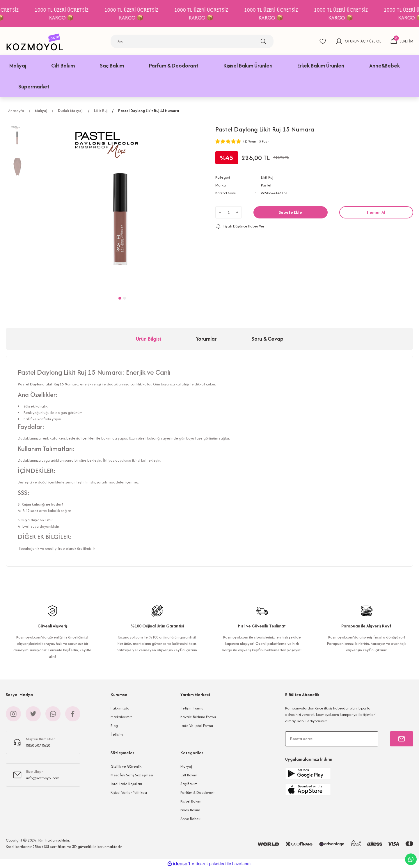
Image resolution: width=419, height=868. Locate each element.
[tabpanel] (122, 206)
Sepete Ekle (290, 212)
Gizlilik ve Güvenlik (126, 766)
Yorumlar (206, 339)
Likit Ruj (267, 177)
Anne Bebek (190, 819)
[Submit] (402, 739)
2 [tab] (125, 298)
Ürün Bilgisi (148, 339)
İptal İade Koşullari (126, 784)
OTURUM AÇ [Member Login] (355, 41)
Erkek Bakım (190, 810)
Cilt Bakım (189, 775)
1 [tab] (120, 298)
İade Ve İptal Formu (197, 726)
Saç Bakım (189, 784)
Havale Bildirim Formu (198, 717)
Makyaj (186, 766)
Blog (114, 726)
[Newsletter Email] (332, 739)
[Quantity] (229, 212)
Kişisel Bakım (191, 801)
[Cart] (402, 41)
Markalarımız (121, 717)
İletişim (117, 734)
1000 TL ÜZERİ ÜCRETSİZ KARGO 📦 (75, 14)
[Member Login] (339, 41)
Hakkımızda (120, 708)
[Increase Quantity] (237, 212)
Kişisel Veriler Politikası (129, 793)
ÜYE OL (375, 41)
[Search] (192, 41)
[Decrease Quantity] (220, 212)
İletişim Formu (192, 708)
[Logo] (36, 41)
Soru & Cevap (267, 339)
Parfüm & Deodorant (198, 793)
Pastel (266, 185)
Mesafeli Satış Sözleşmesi (132, 775)
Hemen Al (376, 212)
